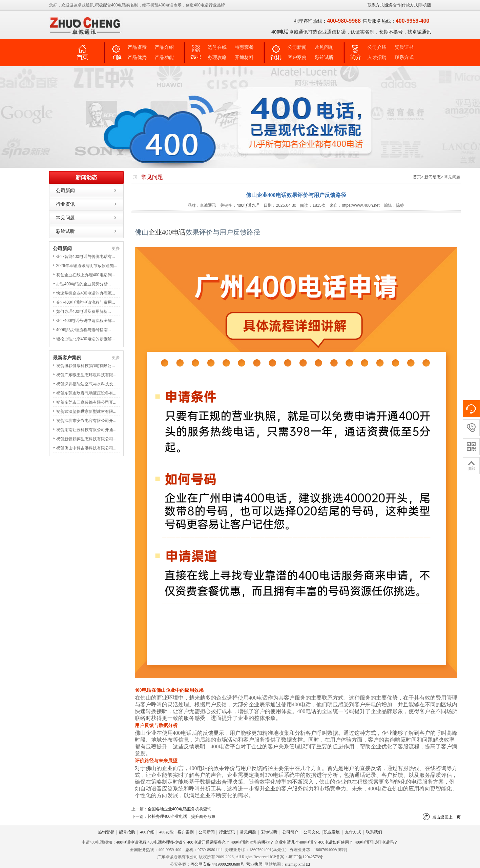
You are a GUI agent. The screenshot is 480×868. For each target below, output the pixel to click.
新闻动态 (433, 177)
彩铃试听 (324, 57)
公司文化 (312, 832)
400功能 (166, 832)
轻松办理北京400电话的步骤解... (86, 339)
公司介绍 (377, 47)
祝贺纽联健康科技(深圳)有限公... (86, 366)
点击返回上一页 (446, 817)
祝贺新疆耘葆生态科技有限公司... (86, 439)
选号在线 (217, 47)
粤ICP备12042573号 (306, 857)
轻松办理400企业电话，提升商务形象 (182, 816)
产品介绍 (164, 47)
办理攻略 (217, 57)
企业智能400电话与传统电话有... (86, 257)
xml (302, 864)
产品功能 (164, 57)
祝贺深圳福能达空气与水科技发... (86, 384)
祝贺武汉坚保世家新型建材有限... (86, 411)
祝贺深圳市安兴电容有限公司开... (86, 421)
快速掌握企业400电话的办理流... (86, 293)
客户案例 (297, 57)
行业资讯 (65, 204)
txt (308, 864)
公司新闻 (297, 47)
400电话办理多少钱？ (167, 842)
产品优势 (137, 57)
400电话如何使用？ (336, 842)
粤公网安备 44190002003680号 (217, 864)
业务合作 (393, 5)
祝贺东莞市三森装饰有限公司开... (86, 402)
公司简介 (290, 832)
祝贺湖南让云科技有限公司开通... (86, 430)
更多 (116, 248)
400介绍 (147, 832)
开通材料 (244, 57)
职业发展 (332, 832)
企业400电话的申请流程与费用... (86, 302)
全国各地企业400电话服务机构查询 (180, 809)
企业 (155, 232)
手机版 (425, 5)
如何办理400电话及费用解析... (84, 311)
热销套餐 (106, 832)
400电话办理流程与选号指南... (84, 330)
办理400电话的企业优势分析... (84, 284)
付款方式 (410, 5)
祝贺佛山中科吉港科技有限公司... (86, 448)
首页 (417, 177)
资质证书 (404, 47)
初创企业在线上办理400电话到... (86, 275)
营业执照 (254, 864)
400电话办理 (248, 205)
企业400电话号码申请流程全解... (86, 321)
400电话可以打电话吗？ (376, 842)
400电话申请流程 (131, 842)
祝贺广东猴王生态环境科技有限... (86, 375)
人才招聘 (377, 57)
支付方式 (353, 832)
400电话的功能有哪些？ (252, 842)
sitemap (291, 864)
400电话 (174, 232)
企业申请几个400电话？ (296, 842)
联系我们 (374, 832)
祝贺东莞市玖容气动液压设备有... (86, 393)
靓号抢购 (127, 832)
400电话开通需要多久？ (209, 842)
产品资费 (137, 47)
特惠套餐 (244, 47)
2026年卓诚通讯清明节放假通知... (87, 266)
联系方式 (376, 5)
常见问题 (324, 47)
